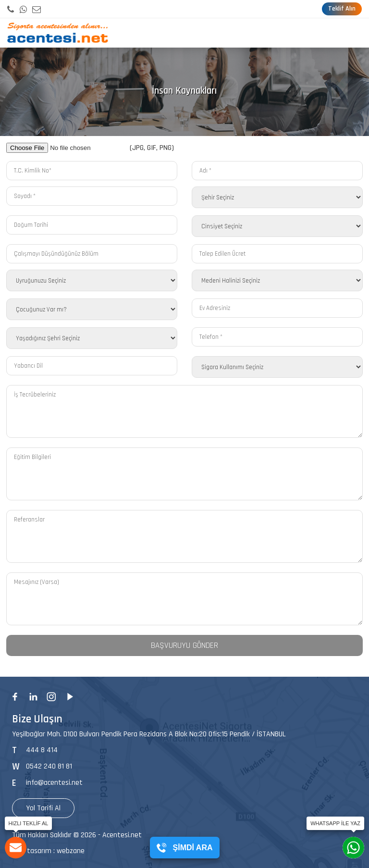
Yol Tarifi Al (43, 808)
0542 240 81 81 (49, 766)
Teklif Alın (342, 9)
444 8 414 (42, 750)
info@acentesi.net (54, 783)
